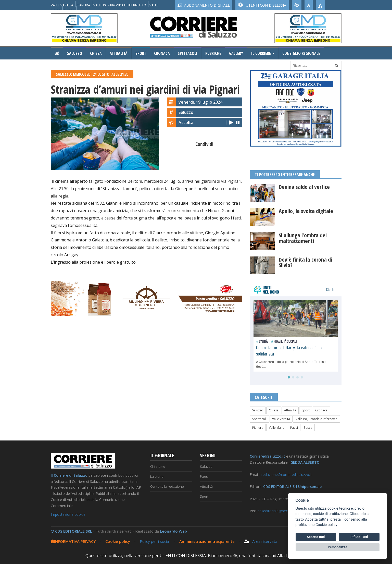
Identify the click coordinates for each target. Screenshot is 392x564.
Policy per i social (155, 541)
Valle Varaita (281, 419)
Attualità (119, 53)
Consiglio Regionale (301, 53)
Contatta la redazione (167, 486)
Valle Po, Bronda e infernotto (317, 419)
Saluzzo (75, 53)
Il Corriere (263, 53)
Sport (141, 53)
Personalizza (338, 547)
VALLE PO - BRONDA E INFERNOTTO (120, 5)
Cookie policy (118, 541)
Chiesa (96, 53)
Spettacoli (188, 53)
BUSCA (69, 11)
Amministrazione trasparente (207, 541)
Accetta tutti (316, 537)
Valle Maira (277, 428)
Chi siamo (158, 467)
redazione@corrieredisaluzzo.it (287, 475)
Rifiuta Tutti (359, 537)
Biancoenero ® (222, 556)
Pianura (258, 428)
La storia (157, 476)
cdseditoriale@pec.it (274, 511)
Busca (308, 428)
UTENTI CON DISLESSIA (262, 5)
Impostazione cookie (68, 514)
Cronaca (162, 53)
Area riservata (261, 541)
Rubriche (213, 53)
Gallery (236, 53)
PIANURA (83, 5)
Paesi (294, 428)
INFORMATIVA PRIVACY (73, 541)
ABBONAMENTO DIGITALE (204, 5)
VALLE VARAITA (62, 5)
